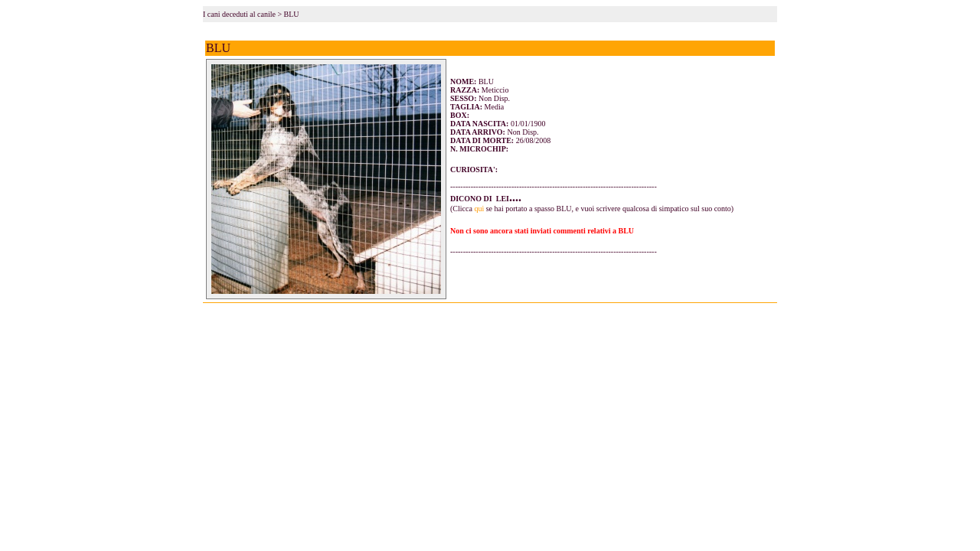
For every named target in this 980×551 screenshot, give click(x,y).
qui (479, 209)
